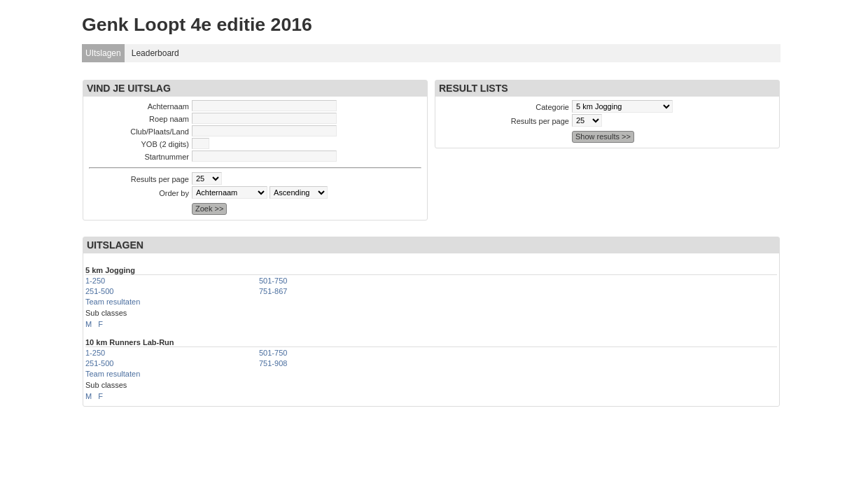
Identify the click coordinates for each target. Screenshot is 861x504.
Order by (174, 193)
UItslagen (103, 53)
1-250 (95, 281)
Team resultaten (113, 302)
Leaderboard (155, 53)
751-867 (273, 291)
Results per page (160, 179)
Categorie (552, 107)
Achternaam (168, 106)
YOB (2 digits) (165, 144)
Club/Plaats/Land (160, 132)
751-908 (273, 363)
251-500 (99, 291)
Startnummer (167, 157)
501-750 (273, 281)
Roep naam (169, 119)
